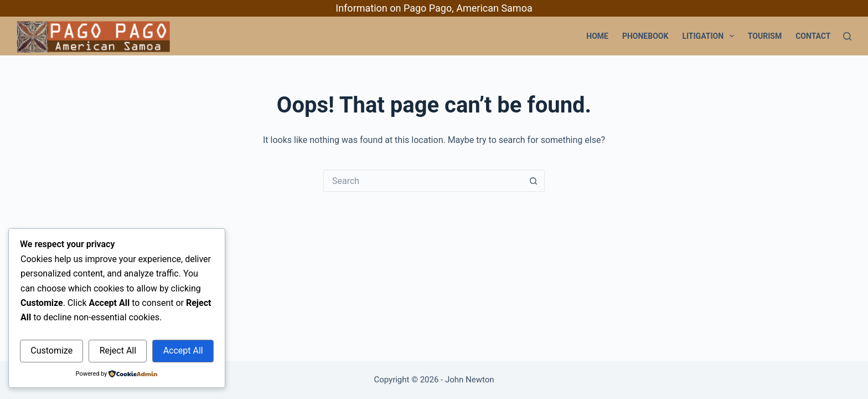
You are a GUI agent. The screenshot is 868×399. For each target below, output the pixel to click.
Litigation (710, 36)
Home (597, 36)
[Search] (847, 36)
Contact (813, 36)
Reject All (118, 351)
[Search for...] (423, 181)
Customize (51, 351)
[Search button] (534, 181)
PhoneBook (645, 36)
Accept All (183, 351)
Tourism (765, 36)
